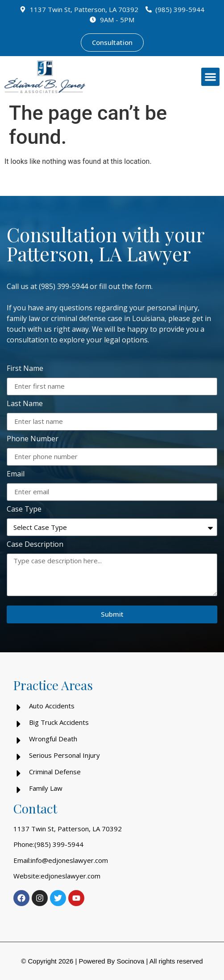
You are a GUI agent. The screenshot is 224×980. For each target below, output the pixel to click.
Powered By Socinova (111, 961)
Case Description (35, 545)
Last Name (25, 404)
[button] (210, 77)
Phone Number (33, 439)
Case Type (24, 510)
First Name (25, 369)
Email (16, 474)
